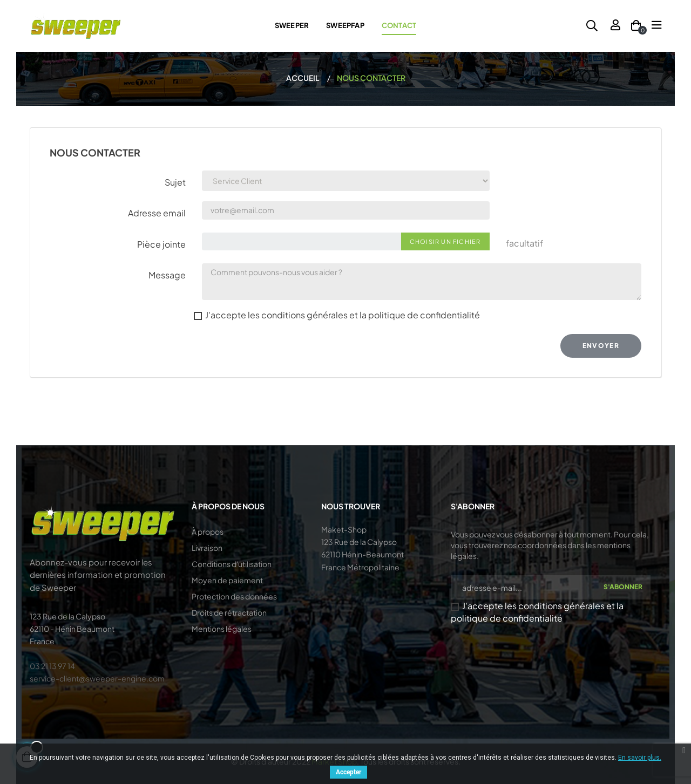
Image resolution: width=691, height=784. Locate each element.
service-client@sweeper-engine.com (97, 678)
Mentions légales (222, 629)
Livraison (207, 548)
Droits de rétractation (229, 612)
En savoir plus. (640, 758)
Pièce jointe (161, 244)
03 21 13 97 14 (52, 666)
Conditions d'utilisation (232, 564)
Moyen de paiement (227, 580)
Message (167, 275)
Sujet (175, 182)
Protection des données (234, 596)
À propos (208, 531)
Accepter (348, 772)
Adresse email (157, 213)
